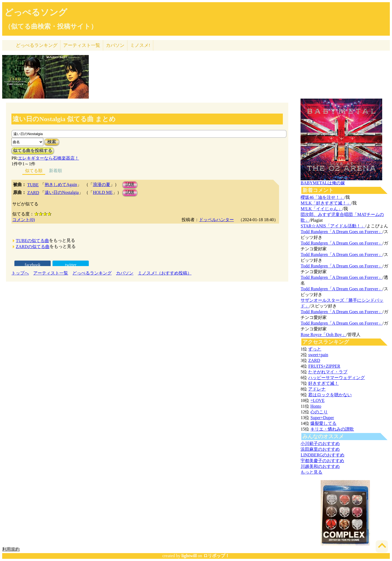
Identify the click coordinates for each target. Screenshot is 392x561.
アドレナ (317, 389)
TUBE (33, 185)
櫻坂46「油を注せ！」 (322, 197)
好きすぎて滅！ (323, 383)
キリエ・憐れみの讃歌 (332, 429)
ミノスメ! (140, 45)
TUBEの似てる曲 (32, 241)
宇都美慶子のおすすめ (322, 461)
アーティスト (82, 45)
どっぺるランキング (92, 273)
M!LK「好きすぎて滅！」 (326, 203)
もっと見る (311, 472)
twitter (71, 265)
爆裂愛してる (323, 423)
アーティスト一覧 (51, 273)
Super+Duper (322, 418)
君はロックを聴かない (330, 395)
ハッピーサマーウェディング (336, 378)
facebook (33, 265)
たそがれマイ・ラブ (328, 372)
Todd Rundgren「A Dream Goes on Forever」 (342, 232)
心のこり (319, 412)
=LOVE (317, 400)
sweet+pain (318, 355)
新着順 (56, 171)
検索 (52, 142)
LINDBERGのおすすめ (322, 455)
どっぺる (37, 45)
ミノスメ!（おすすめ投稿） (165, 273)
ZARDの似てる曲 (33, 247)
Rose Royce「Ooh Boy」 (323, 335)
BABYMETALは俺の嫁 (323, 183)
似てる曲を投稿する (33, 150)
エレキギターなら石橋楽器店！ (48, 158)
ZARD (33, 193)
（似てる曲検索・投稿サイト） (51, 26)
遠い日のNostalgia (62, 192)
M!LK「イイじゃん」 (321, 209)
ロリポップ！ (216, 556)
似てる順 (34, 171)
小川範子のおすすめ (320, 443)
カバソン (115, 45)
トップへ (20, 273)
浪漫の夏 (102, 185)
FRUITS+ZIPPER (324, 366)
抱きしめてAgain (61, 185)
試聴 (130, 185)
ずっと (315, 349)
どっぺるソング (36, 12)
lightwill (189, 556)
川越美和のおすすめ (320, 466)
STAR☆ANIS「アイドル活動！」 (333, 226)
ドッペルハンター (216, 220)
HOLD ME (103, 192)
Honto (316, 406)
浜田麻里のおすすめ (320, 449)
